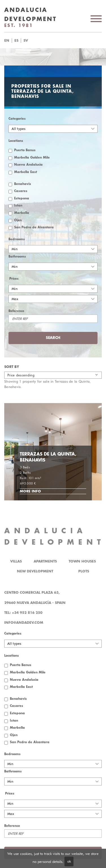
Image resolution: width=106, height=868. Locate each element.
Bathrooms (17, 257)
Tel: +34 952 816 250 (23, 613)
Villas (16, 561)
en (7, 41)
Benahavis (23, 184)
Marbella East (26, 172)
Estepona (22, 198)
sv (26, 41)
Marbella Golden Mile (32, 158)
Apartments (45, 561)
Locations (16, 141)
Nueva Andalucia (28, 165)
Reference (16, 311)
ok (69, 861)
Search (53, 338)
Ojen (18, 220)
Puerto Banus (25, 150)
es (16, 41)
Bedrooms (17, 239)
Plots (84, 571)
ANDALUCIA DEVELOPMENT (55, 537)
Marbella (22, 213)
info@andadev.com (24, 623)
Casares (21, 191)
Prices (14, 279)
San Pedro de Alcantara (34, 227)
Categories (17, 119)
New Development (35, 571)
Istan (18, 206)
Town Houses (82, 561)
